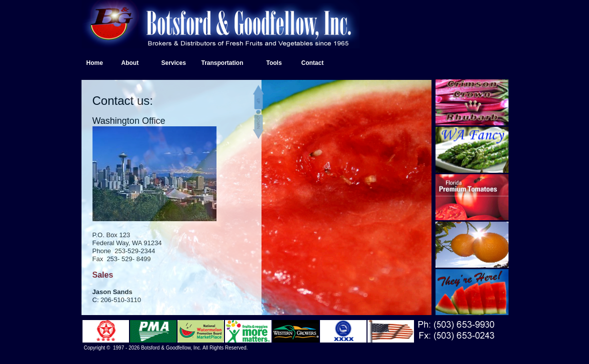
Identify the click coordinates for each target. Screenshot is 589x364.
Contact (313, 63)
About (130, 63)
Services (174, 63)
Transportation (222, 63)
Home (95, 63)
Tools (274, 63)
